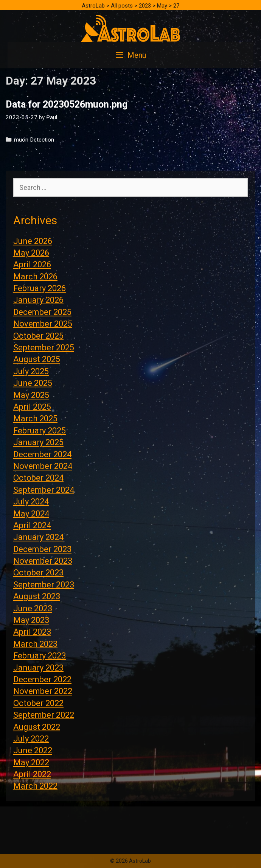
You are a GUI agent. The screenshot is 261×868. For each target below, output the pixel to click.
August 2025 (37, 359)
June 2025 (33, 383)
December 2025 (42, 312)
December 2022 (42, 679)
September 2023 (44, 585)
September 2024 (44, 490)
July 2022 (31, 739)
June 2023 (33, 608)
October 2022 (38, 703)
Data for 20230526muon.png (67, 104)
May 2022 (31, 762)
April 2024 (32, 525)
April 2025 (32, 407)
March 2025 (35, 419)
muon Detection (34, 140)
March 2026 (35, 277)
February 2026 (40, 288)
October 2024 (38, 478)
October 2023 (38, 573)
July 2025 (31, 371)
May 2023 (31, 620)
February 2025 (40, 431)
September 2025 (44, 348)
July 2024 (31, 502)
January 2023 (38, 668)
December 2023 (42, 549)
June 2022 (33, 750)
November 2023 (43, 561)
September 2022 (44, 715)
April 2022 (32, 774)
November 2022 (43, 691)
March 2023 (35, 644)
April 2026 (32, 264)
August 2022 (37, 727)
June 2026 (33, 241)
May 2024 (31, 514)
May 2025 (31, 395)
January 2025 (38, 442)
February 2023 (40, 656)
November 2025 (43, 324)
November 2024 (43, 466)
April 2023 (32, 632)
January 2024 (38, 537)
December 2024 (42, 454)
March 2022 (35, 786)
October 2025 (38, 336)
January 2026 (38, 300)
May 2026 (31, 253)
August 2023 (37, 596)
